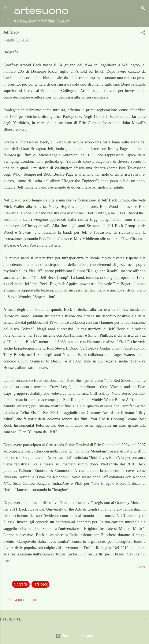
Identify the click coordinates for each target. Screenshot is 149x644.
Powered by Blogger (74, 636)
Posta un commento (24, 600)
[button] (143, 33)
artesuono (41, 10)
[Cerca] (143, 9)
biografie (21, 584)
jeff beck (40, 584)
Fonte (141, 567)
